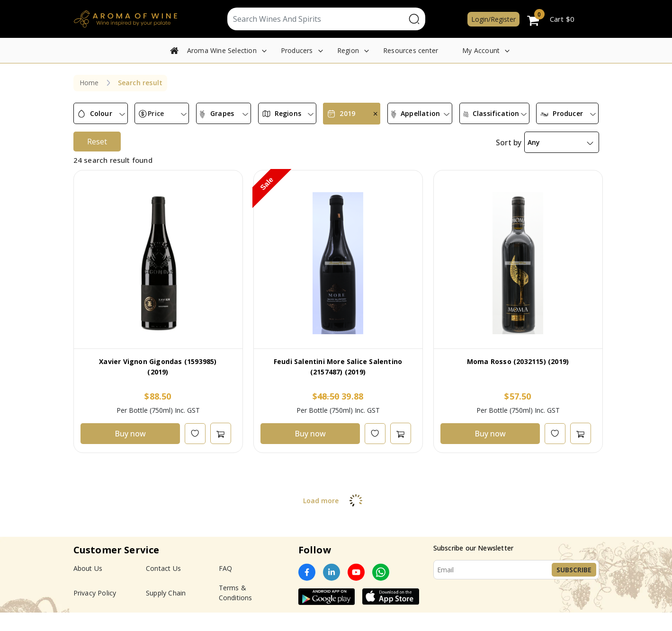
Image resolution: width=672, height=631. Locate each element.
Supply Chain (166, 611)
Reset (97, 160)
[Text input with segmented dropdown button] (317, 19)
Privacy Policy (95, 611)
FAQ (226, 587)
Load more (336, 519)
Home (89, 83)
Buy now (130, 452)
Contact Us (163, 587)
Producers (297, 50)
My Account (481, 50)
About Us (88, 587)
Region (348, 50)
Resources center (411, 50)
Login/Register (493, 19)
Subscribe (574, 588)
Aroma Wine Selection (222, 50)
